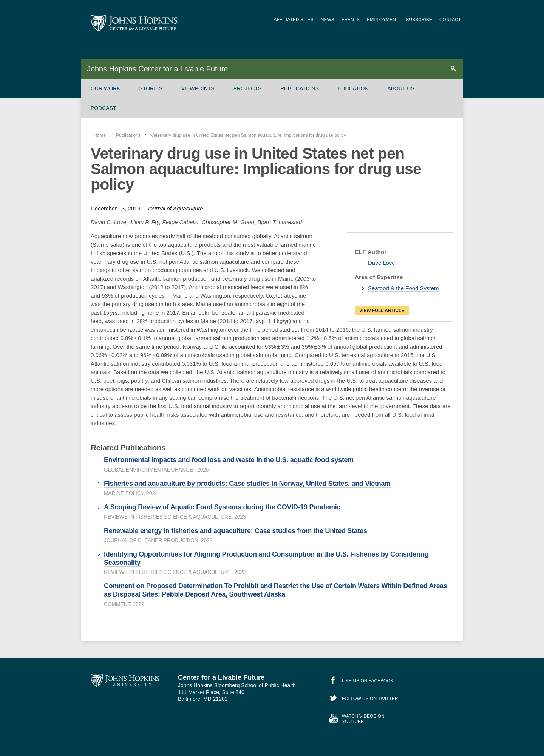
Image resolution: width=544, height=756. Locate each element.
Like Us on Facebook (368, 681)
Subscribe (419, 20)
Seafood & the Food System (403, 288)
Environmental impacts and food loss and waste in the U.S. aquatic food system (229, 460)
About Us (401, 88)
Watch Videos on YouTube (363, 719)
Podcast (104, 108)
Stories (151, 88)
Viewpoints (198, 88)
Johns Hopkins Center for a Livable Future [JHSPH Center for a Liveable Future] (134, 23)
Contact (450, 20)
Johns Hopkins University (125, 680)
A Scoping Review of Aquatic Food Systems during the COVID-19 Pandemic (222, 507)
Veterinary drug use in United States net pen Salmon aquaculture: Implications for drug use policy (248, 135)
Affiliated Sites (294, 20)
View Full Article (382, 311)
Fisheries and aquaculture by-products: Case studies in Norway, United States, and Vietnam (247, 484)
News (328, 20)
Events (351, 20)
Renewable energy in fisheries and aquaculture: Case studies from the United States (236, 531)
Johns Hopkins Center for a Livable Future (157, 69)
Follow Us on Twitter (370, 699)
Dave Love (382, 263)
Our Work (106, 88)
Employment (383, 20)
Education (353, 88)
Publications (300, 88)
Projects (248, 88)
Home (100, 135)
